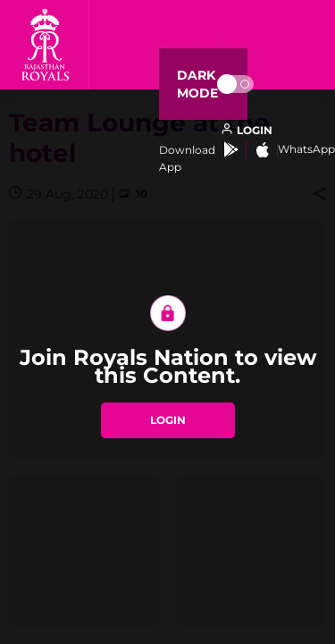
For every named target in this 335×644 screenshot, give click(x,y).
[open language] (247, 131)
